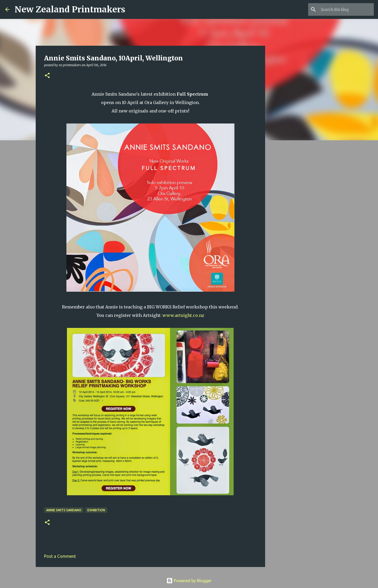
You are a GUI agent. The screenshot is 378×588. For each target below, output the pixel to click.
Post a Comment (60, 556)
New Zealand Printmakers (70, 9)
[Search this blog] (346, 9)
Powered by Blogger (189, 581)
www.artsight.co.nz (183, 315)
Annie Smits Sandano (64, 510)
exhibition (96, 510)
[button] (47, 76)
